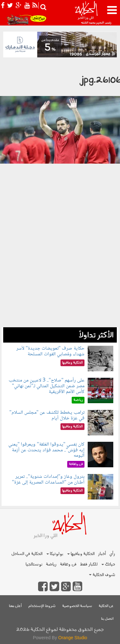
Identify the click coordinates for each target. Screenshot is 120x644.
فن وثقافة (68, 564)
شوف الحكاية (102, 575)
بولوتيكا (55, 554)
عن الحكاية (106, 606)
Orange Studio (73, 638)
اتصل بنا (107, 619)
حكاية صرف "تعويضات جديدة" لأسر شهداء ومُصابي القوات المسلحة (50, 351)
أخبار (102, 554)
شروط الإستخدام (42, 606)
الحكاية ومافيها (81, 554)
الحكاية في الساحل (27, 554)
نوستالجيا (34, 564)
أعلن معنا (15, 606)
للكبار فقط (89, 564)
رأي (112, 554)
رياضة (51, 564)
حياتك (108, 564)
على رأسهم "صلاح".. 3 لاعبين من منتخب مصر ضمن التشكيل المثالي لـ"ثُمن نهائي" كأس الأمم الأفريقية (47, 386)
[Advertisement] (60, 267)
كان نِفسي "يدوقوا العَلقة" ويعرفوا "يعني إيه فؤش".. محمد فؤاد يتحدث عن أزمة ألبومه (47, 450)
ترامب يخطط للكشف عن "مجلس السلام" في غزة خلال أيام (47, 415)
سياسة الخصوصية (77, 606)
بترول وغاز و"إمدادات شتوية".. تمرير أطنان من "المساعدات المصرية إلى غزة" (48, 480)
